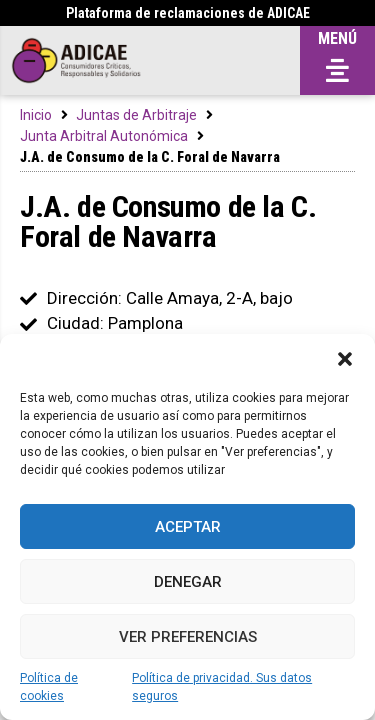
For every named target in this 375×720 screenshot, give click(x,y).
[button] (345, 359)
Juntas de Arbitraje (136, 115)
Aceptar (188, 527)
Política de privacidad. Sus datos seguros (222, 687)
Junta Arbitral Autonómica (104, 136)
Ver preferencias (188, 637)
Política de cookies (49, 687)
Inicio (36, 115)
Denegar (188, 582)
